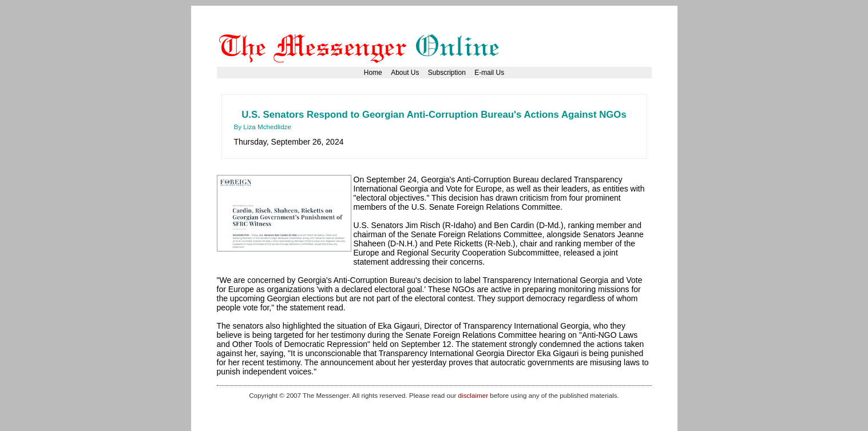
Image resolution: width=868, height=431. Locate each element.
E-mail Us (489, 73)
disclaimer (473, 395)
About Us (405, 73)
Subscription (447, 73)
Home (373, 73)
